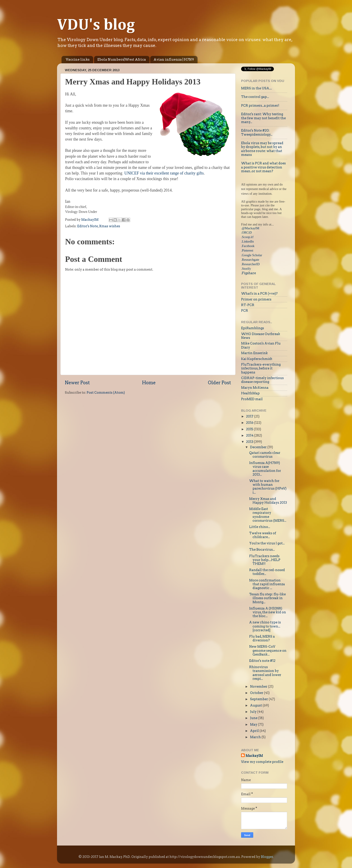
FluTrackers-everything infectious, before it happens (261, 368)
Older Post (219, 383)
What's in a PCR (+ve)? (259, 294)
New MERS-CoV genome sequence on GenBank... (268, 650)
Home (149, 383)
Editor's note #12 (262, 661)
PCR (245, 311)
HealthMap (250, 393)
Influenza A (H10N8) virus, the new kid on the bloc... (268, 612)
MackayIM (254, 756)
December (259, 447)
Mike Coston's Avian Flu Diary (261, 345)
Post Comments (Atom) (106, 393)
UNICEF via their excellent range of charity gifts (164, 173)
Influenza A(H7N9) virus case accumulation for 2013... (265, 469)
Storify (246, 269)
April (255, 731)
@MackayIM (251, 228)
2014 (250, 435)
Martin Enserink (254, 353)
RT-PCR (248, 305)
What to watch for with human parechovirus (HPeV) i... (268, 487)
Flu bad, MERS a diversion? (262, 638)
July (254, 712)
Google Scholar (252, 255)
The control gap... (255, 97)
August (256, 705)
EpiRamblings (253, 328)
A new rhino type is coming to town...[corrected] (265, 626)
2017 (250, 416)
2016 (250, 423)
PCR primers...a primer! (260, 106)
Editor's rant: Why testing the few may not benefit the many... (263, 118)
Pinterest (248, 250)
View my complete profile (262, 762)
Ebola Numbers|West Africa (122, 60)
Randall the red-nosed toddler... (267, 572)
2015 (250, 429)
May (254, 724)
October (257, 693)
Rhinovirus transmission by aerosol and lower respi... (265, 673)
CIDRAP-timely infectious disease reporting (262, 380)
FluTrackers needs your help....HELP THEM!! (265, 560)
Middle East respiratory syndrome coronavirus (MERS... (268, 515)
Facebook (248, 246)
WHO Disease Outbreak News (261, 336)
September (259, 699)
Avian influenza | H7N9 (174, 60)
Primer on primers (256, 299)
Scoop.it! (248, 237)
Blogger (267, 857)
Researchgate (251, 260)
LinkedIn (248, 241)
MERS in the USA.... (256, 88)
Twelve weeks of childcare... (263, 535)
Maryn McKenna (255, 388)
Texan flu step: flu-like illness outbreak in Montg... (267, 598)
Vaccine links (78, 60)
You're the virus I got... (267, 543)
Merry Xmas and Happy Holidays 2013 (268, 501)
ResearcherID (251, 264)
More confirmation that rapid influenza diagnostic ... (267, 584)
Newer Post (77, 383)
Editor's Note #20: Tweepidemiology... (257, 132)
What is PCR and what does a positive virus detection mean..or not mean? (263, 167)
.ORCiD (246, 232)
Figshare (249, 273)
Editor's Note (88, 226)
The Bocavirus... (262, 550)
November (259, 687)
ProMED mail (252, 399)
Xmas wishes (110, 226)
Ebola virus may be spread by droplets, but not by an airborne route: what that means (262, 149)
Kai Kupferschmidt (257, 359)
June (254, 718)
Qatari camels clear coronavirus (265, 455)
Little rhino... (260, 527)
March (256, 737)
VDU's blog (96, 25)
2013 (250, 442)
